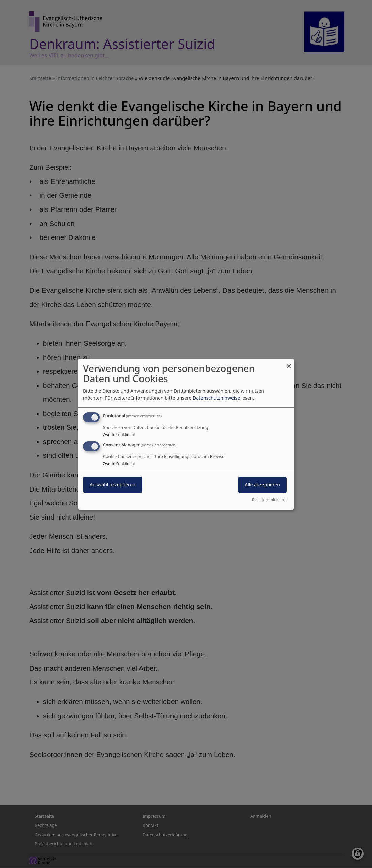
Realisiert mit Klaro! (269, 499)
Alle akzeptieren (262, 485)
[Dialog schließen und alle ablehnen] (289, 362)
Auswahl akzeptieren (113, 485)
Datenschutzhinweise (216, 398)
